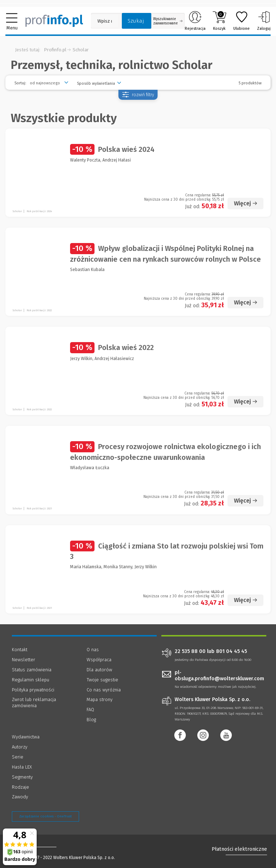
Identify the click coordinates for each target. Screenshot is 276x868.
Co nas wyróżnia (104, 690)
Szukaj (136, 21)
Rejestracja (195, 21)
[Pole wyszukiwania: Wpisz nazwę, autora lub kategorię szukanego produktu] (105, 21)
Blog (91, 720)
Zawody (20, 797)
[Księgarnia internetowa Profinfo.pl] (54, 21)
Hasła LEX (22, 767)
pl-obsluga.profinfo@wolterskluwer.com (219, 676)
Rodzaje (20, 787)
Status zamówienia (32, 670)
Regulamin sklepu (31, 680)
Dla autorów (99, 670)
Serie (18, 757)
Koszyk (219, 21)
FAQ (90, 710)
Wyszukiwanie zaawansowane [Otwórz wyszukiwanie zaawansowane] (168, 21)
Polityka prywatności (33, 690)
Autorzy (20, 747)
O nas (93, 650)
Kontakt (20, 650)
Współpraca (99, 660)
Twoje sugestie (102, 680)
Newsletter (24, 660)
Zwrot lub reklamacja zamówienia (34, 703)
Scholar (81, 50)
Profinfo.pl (55, 50)
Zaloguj (264, 21)
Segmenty (22, 777)
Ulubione (241, 21)
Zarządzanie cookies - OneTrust (45, 816)
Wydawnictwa (26, 737)
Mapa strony (100, 699)
